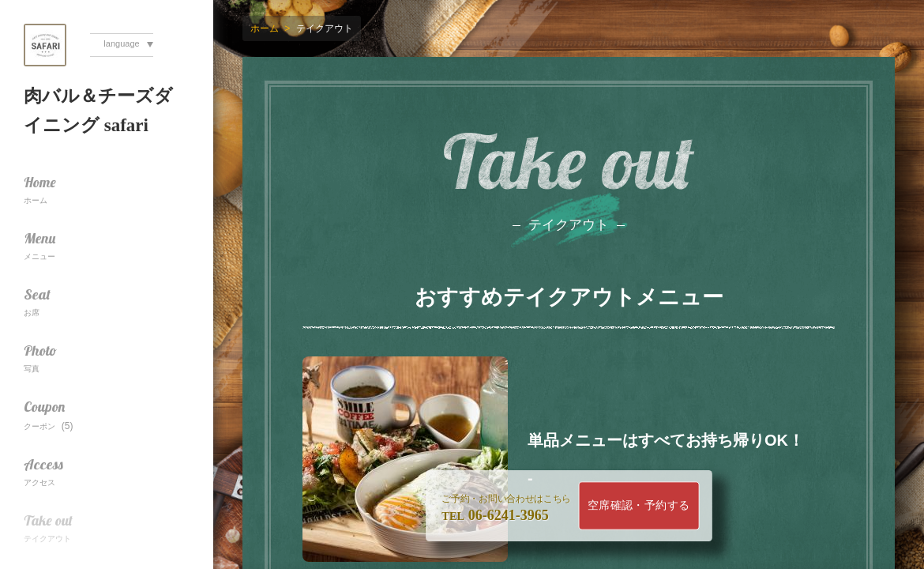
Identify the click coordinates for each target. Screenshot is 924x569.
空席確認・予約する (639, 505)
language (121, 43)
